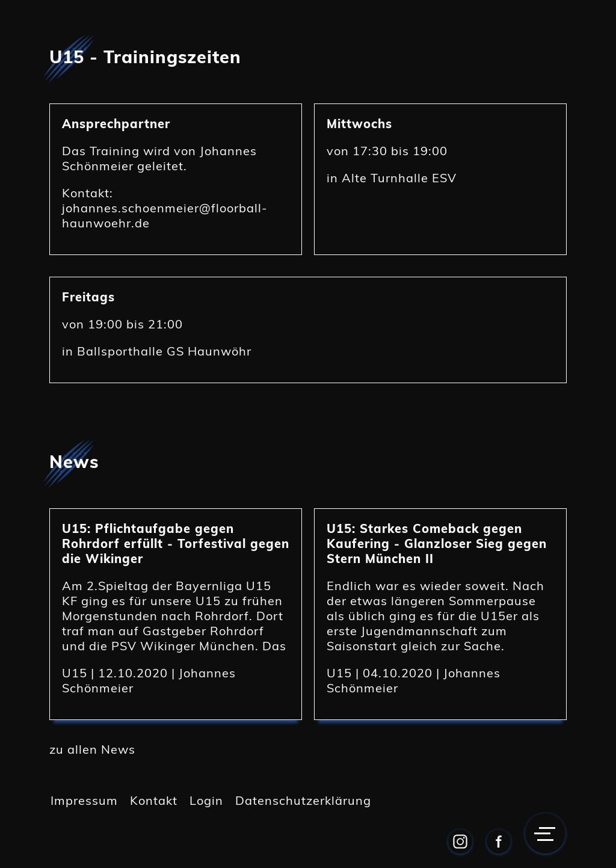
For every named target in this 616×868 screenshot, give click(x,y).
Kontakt (154, 800)
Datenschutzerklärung (303, 800)
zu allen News (92, 749)
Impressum (84, 800)
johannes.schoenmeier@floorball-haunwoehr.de (165, 215)
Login (206, 800)
